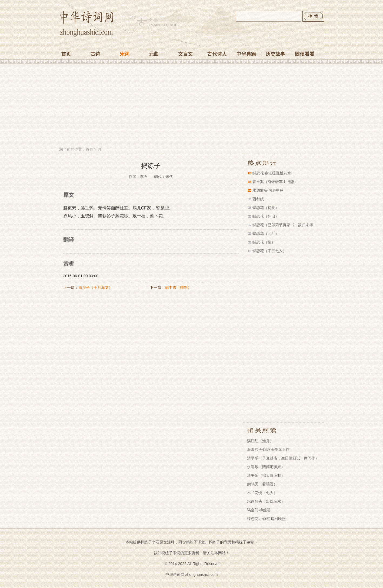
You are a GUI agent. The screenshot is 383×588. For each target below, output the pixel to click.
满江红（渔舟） (260, 441)
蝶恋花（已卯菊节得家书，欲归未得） (285, 225)
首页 (66, 54)
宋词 (125, 54)
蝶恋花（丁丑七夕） (269, 251)
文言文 (185, 54)
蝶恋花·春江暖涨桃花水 (272, 173)
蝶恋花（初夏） (266, 208)
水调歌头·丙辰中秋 (268, 190)
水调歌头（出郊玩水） (266, 501)
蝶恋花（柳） (264, 242)
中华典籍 (246, 54)
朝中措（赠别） (178, 288)
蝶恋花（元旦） (266, 234)
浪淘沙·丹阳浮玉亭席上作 (268, 450)
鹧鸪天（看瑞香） (262, 484)
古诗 (95, 54)
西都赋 (258, 199)
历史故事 (275, 54)
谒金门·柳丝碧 (259, 510)
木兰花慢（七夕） (262, 493)
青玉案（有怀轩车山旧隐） (275, 182)
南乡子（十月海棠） (95, 288)
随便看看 (305, 54)
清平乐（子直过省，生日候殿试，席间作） (283, 458)
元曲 (154, 54)
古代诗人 (217, 54)
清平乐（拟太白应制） (266, 475)
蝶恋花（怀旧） (266, 216)
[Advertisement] (192, 106)
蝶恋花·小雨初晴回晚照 (267, 519)
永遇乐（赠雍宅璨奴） (266, 467)
